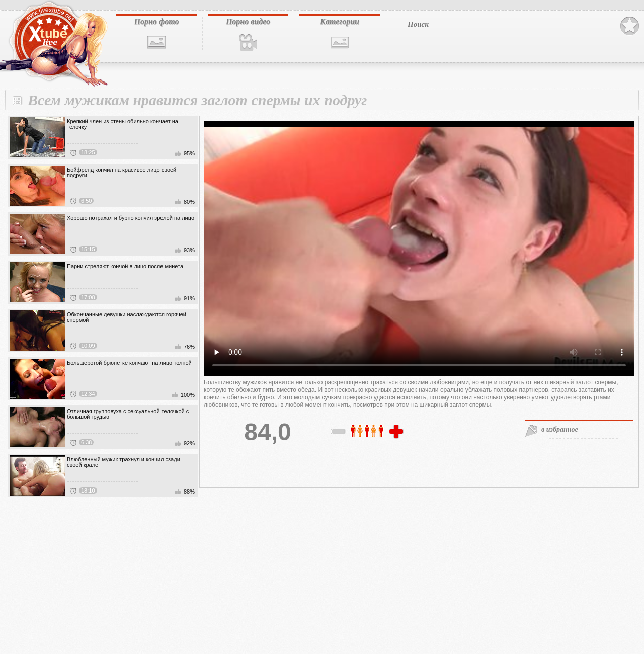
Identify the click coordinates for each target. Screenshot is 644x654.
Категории (340, 21)
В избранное (630, 26)
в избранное (560, 429)
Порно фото (156, 21)
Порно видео (248, 21)
